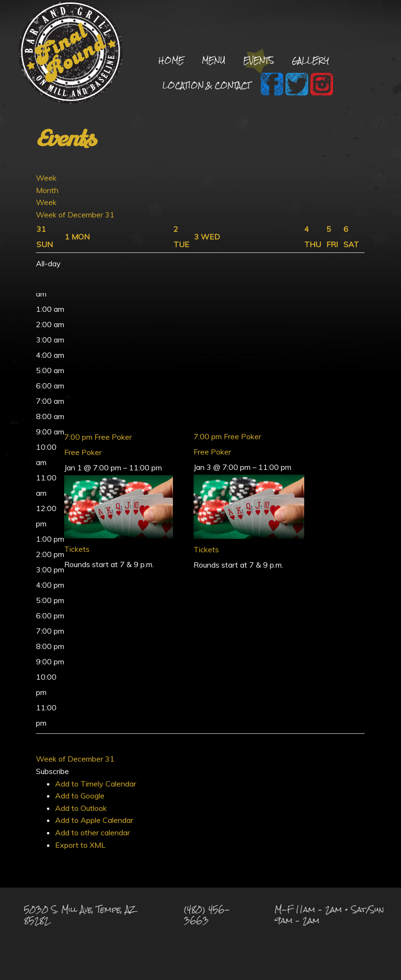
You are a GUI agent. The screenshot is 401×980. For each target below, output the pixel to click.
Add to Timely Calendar (96, 784)
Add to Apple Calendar (94, 820)
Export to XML (80, 845)
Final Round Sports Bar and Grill (71, 54)
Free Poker (83, 452)
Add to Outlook (81, 808)
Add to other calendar (92, 832)
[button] (52, 771)
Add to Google (80, 796)
